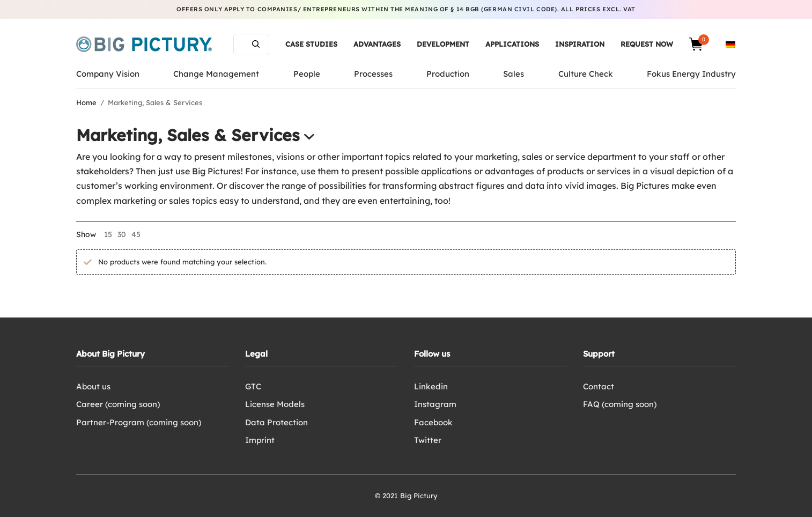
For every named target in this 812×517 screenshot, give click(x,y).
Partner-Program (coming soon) (139, 422)
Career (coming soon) (118, 404)
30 (122, 234)
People (307, 74)
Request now (647, 44)
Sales (514, 74)
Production (448, 74)
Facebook (433, 422)
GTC (253, 386)
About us (93, 386)
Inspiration (580, 44)
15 (108, 234)
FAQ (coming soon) (620, 404)
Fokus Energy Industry (691, 74)
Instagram (435, 404)
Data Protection (276, 422)
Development (443, 44)
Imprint (260, 440)
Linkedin (431, 386)
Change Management (216, 74)
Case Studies (311, 44)
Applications (512, 44)
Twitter (428, 440)
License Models (275, 404)
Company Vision (108, 74)
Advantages (377, 44)
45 (136, 234)
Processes (373, 74)
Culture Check (586, 74)
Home (86, 102)
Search (256, 44)
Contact (599, 386)
